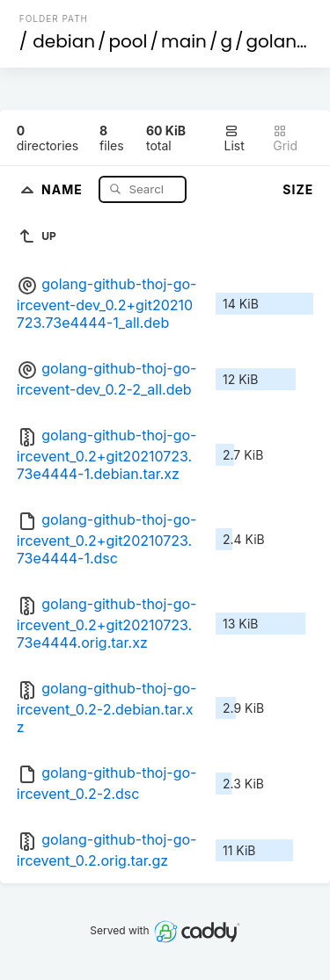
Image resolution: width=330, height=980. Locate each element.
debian (64, 41)
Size (298, 189)
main (184, 41)
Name (64, 189)
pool (128, 41)
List (235, 138)
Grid (285, 138)
